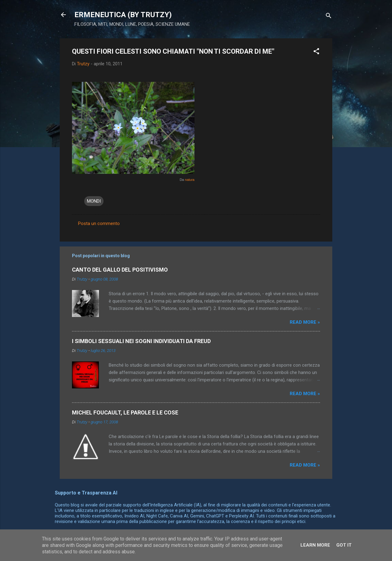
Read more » (305, 322)
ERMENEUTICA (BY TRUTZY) (123, 15)
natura (190, 180)
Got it (344, 545)
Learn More (315, 545)
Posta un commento (99, 223)
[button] (316, 52)
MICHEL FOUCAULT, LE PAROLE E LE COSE (125, 412)
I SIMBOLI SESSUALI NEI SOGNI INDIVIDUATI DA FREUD (141, 341)
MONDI (94, 201)
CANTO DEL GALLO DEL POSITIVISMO (120, 270)
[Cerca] (329, 17)
